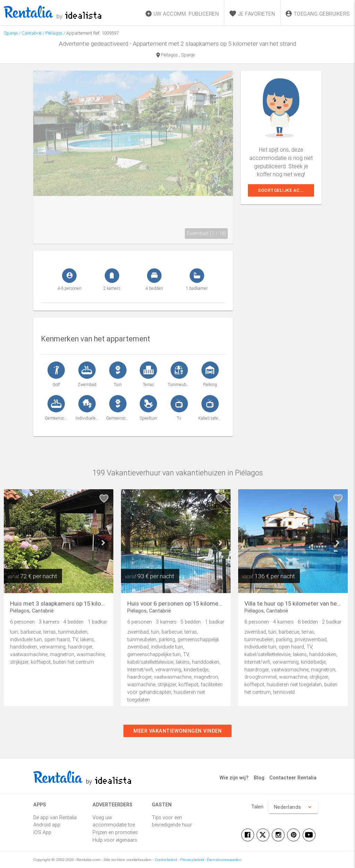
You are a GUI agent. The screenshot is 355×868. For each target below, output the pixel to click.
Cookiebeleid (166, 860)
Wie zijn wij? (234, 777)
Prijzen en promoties (115, 832)
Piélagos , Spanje (176, 55)
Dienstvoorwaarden (224, 860)
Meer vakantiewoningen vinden (177, 731)
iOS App (42, 832)
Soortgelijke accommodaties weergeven (286, 190)
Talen (257, 807)
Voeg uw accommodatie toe (114, 821)
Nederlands (293, 807)
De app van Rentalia (55, 817)
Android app (47, 825)
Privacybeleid (192, 860)
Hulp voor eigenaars (115, 840)
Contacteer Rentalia (293, 777)
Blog (259, 777)
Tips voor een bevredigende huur (172, 821)
